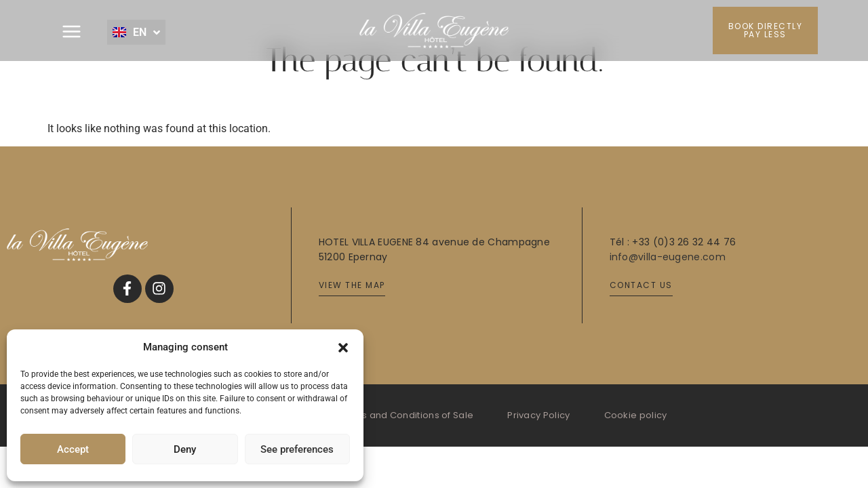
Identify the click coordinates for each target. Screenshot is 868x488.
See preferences (297, 449)
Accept (73, 449)
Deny (185, 449)
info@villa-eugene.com (668, 257)
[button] (343, 347)
